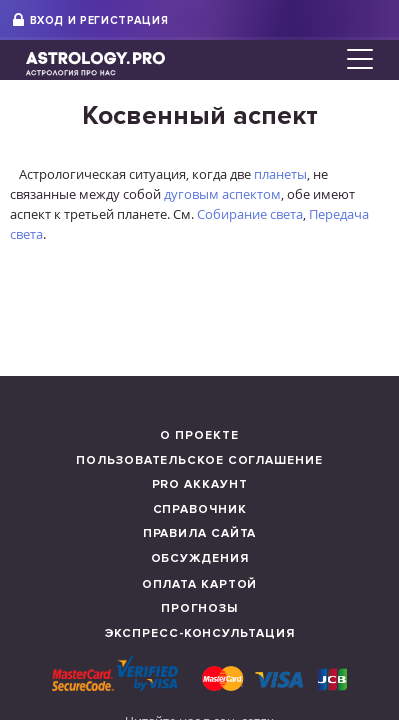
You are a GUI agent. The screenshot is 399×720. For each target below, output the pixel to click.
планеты (280, 174)
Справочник (200, 509)
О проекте (199, 435)
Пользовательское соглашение (199, 460)
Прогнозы (199, 608)
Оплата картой (200, 584)
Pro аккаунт (200, 484)
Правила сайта (200, 533)
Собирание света (250, 214)
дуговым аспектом (222, 194)
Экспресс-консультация (200, 633)
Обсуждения (200, 558)
